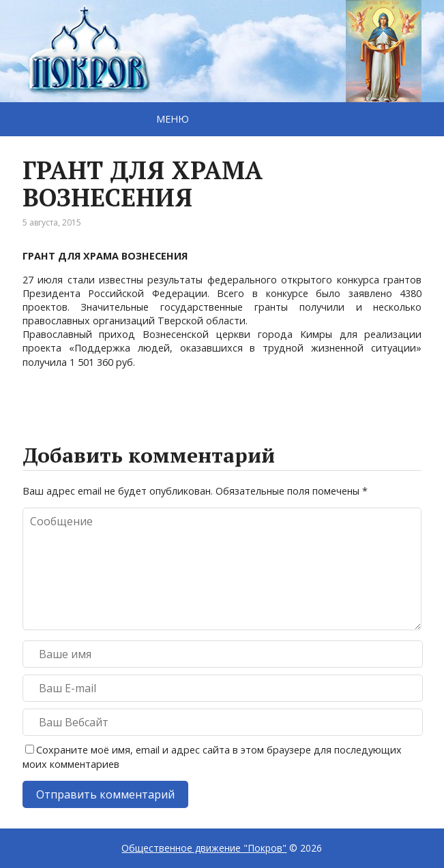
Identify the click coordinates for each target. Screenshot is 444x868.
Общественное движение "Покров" (204, 848)
